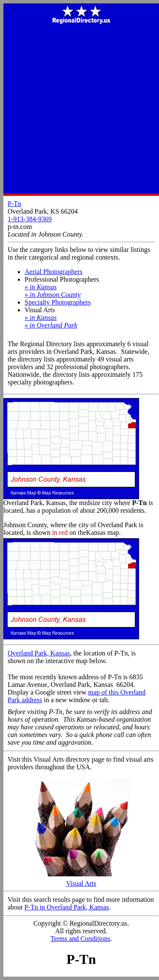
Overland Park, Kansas (39, 653)
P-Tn (14, 204)
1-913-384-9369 (30, 219)
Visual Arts (81, 880)
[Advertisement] (79, 109)
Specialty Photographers (58, 302)
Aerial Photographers (53, 272)
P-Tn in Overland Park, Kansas (67, 907)
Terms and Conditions (80, 939)
